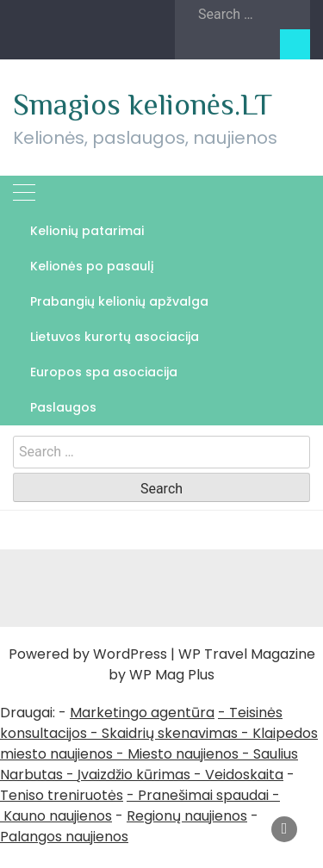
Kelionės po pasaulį (92, 266)
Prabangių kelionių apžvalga (119, 301)
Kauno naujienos (58, 816)
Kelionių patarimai (87, 231)
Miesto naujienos (183, 754)
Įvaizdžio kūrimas (134, 775)
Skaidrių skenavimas (170, 733)
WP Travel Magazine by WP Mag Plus (212, 664)
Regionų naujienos (187, 816)
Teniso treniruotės (62, 795)
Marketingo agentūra (142, 713)
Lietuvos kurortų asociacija (115, 337)
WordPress (130, 654)
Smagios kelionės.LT (143, 104)
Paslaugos (63, 407)
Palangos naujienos (64, 837)
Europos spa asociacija (104, 372)
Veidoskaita (244, 775)
